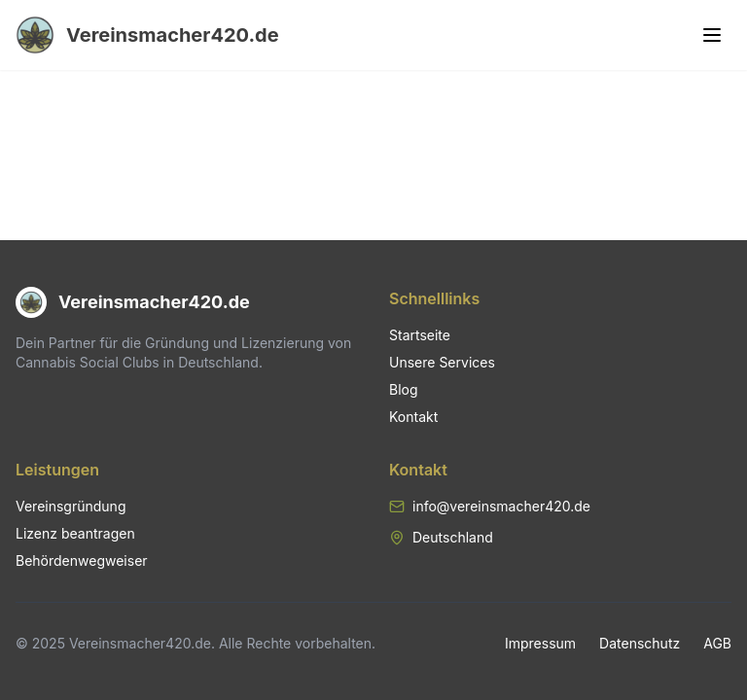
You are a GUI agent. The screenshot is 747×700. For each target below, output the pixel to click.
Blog (404, 389)
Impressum (540, 643)
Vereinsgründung (71, 506)
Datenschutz (640, 643)
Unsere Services (442, 362)
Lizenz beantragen (75, 533)
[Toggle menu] (712, 35)
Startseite (420, 335)
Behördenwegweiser (82, 560)
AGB (717, 643)
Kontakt (413, 417)
